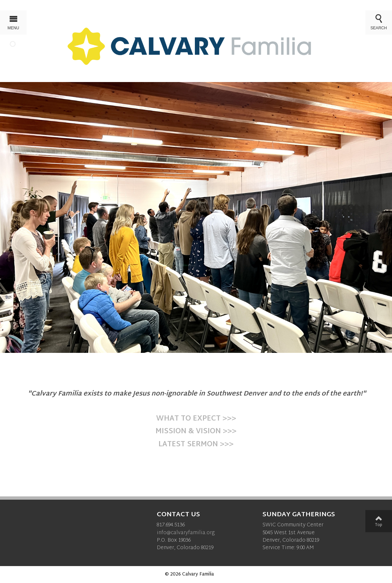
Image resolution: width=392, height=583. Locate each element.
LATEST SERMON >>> (196, 445)
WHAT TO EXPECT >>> (196, 419)
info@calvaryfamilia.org (186, 533)
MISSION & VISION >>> (196, 432)
